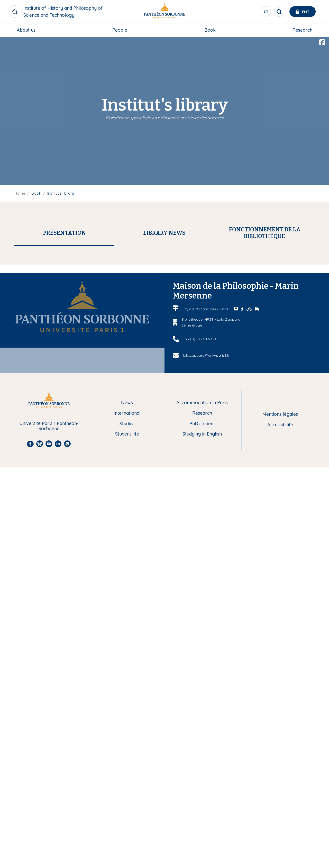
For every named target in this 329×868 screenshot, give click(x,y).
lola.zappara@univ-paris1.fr (84, 490)
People (120, 30)
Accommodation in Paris (202, 804)
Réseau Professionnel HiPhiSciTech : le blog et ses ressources (88, 627)
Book (210, 30)
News (127, 804)
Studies (127, 824)
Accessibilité (280, 825)
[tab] (64, 233)
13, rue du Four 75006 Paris (207, 710)
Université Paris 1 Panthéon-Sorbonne (49, 827)
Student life (127, 835)
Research (302, 30)
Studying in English (202, 835)
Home (20, 193)
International (127, 814)
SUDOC (135, 321)
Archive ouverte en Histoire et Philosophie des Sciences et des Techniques (100, 634)
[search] (279, 12)
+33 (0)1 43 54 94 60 (200, 739)
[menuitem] (26, 30)
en (266, 13)
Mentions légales (280, 815)
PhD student (202, 824)
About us (26, 30)
